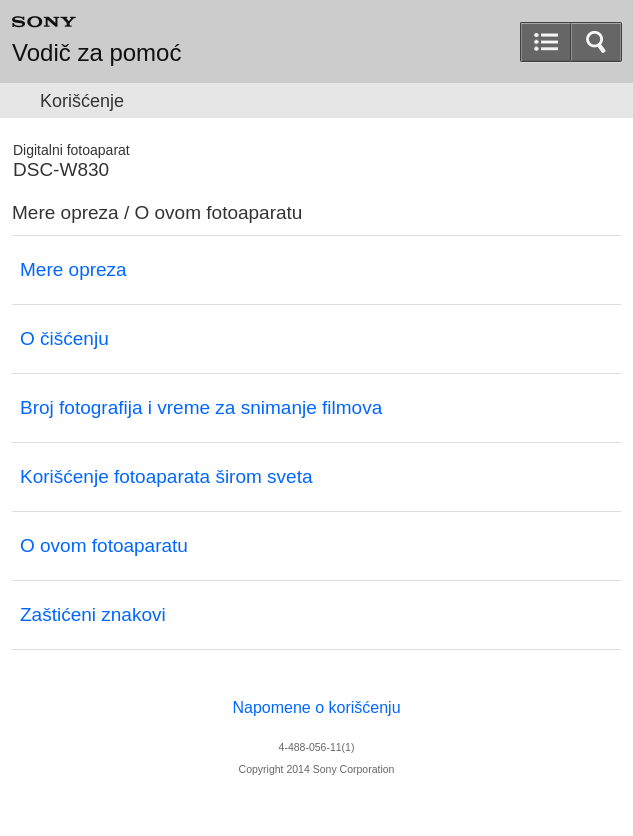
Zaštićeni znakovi (93, 614)
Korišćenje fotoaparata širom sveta (166, 476)
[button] (596, 42)
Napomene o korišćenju (316, 707)
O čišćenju (64, 338)
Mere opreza (73, 269)
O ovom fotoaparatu (104, 545)
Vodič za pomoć (96, 53)
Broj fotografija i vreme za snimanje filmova (201, 407)
